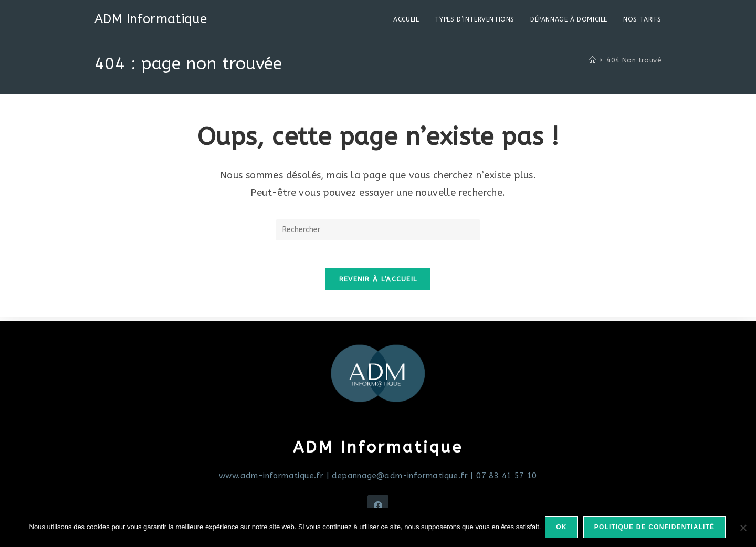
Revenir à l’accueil (378, 283)
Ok (562, 528)
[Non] (743, 528)
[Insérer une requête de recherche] (378, 230)
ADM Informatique (151, 19)
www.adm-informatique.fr (271, 476)
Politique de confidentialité (656, 528)
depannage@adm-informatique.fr (400, 476)
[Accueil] (592, 60)
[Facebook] (378, 506)
